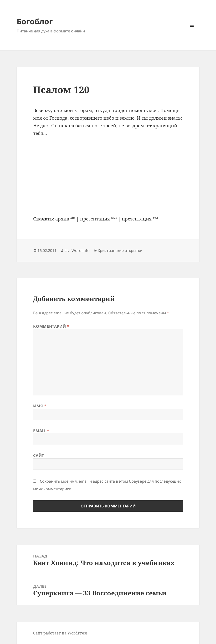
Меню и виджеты (192, 33)
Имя (40, 406)
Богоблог (35, 21)
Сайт (39, 455)
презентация (95, 219)
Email (41, 431)
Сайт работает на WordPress (60, 633)
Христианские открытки (120, 250)
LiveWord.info (77, 250)
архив (62, 219)
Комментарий (51, 326)
